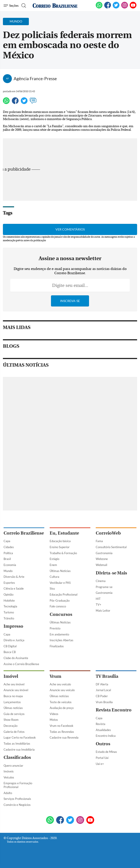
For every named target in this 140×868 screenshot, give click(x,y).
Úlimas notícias (13, 708)
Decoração (11, 726)
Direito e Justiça (14, 640)
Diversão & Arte (14, 577)
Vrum (55, 676)
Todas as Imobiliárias (17, 743)
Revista (101, 724)
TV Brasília (107, 676)
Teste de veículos (61, 702)
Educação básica (60, 541)
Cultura (54, 577)
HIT (98, 599)
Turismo (9, 612)
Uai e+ (100, 764)
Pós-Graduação (60, 600)
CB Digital (10, 646)
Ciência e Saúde (14, 588)
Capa (7, 541)
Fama (99, 541)
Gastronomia (104, 553)
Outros (103, 744)
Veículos (9, 777)
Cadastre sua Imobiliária (19, 750)
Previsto (55, 628)
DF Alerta (102, 684)
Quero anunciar (13, 766)
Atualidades (103, 730)
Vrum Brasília (104, 702)
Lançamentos (12, 702)
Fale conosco (58, 606)
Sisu (52, 588)
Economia (10, 565)
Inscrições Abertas (62, 640)
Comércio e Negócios (17, 805)
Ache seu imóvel (14, 684)
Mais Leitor (103, 611)
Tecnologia (10, 606)
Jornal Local (103, 690)
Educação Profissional (64, 594)
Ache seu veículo (60, 684)
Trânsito (9, 618)
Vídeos (54, 714)
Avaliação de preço (62, 708)
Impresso (13, 626)
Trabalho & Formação (63, 553)
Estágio (54, 559)
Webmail (101, 565)
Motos (54, 720)
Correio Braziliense (24, 533)
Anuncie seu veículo (62, 690)
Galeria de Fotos (14, 732)
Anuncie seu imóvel (16, 690)
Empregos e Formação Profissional (18, 785)
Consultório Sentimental (111, 547)
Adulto (8, 793)
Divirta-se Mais (111, 573)
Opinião (8, 594)
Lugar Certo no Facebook (20, 737)
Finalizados (57, 646)
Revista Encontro (114, 710)
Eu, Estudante (64, 533)
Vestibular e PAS (60, 583)
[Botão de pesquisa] (23, 6)
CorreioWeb (108, 533)
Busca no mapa (13, 696)
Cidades (9, 547)
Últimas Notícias (60, 571)
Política (8, 553)
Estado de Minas (106, 752)
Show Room (11, 720)
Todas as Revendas (62, 732)
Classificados (17, 757)
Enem (53, 565)
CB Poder (102, 696)
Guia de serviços (14, 714)
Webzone (102, 559)
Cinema (101, 581)
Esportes (9, 583)
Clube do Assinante (16, 658)
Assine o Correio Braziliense (21, 664)
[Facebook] (108, 8)
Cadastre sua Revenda (64, 737)
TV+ (99, 605)
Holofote (9, 600)
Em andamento (59, 634)
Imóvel (11, 676)
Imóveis (9, 771)
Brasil (7, 559)
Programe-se (104, 587)
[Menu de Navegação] (11, 6)
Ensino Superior (60, 547)
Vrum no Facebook (62, 726)
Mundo (8, 571)
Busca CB (10, 652)
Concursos (61, 614)
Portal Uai (102, 758)
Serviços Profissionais (17, 799)
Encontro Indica (106, 736)
